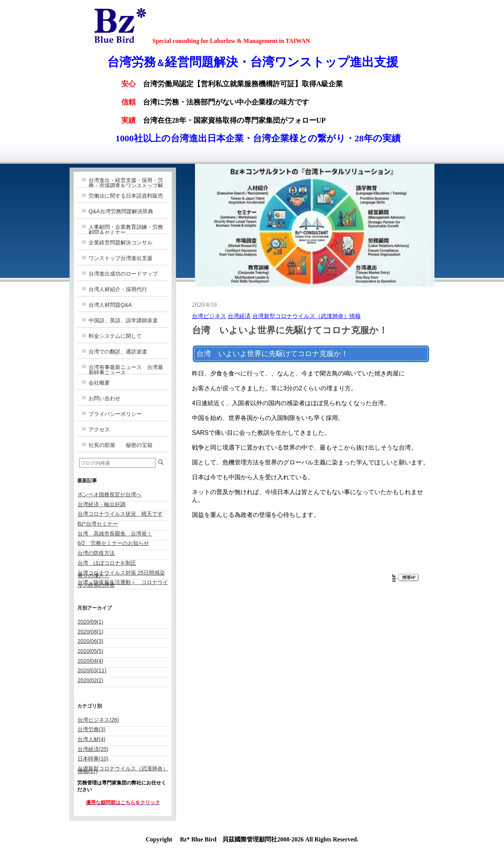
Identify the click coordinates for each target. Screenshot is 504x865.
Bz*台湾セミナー (98, 524)
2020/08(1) (90, 632)
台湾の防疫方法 (96, 553)
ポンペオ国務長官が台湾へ (109, 494)
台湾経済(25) (93, 749)
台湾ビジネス (209, 316)
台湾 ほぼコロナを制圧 (107, 563)
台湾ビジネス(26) (98, 720)
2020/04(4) (90, 661)
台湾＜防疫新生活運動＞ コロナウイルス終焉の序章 (123, 584)
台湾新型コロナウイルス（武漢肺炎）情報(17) (123, 770)
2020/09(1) (90, 622)
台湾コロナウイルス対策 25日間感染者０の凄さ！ (121, 574)
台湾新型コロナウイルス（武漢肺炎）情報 (307, 316)
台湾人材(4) (91, 739)
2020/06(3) (90, 641)
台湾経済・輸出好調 (101, 504)
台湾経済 (239, 316)
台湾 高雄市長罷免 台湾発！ (115, 534)
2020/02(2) (90, 680)
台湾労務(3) (91, 729)
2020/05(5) (90, 651)
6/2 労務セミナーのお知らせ (113, 543)
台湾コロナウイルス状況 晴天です (120, 514)
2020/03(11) (92, 670)
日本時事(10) (93, 759)
